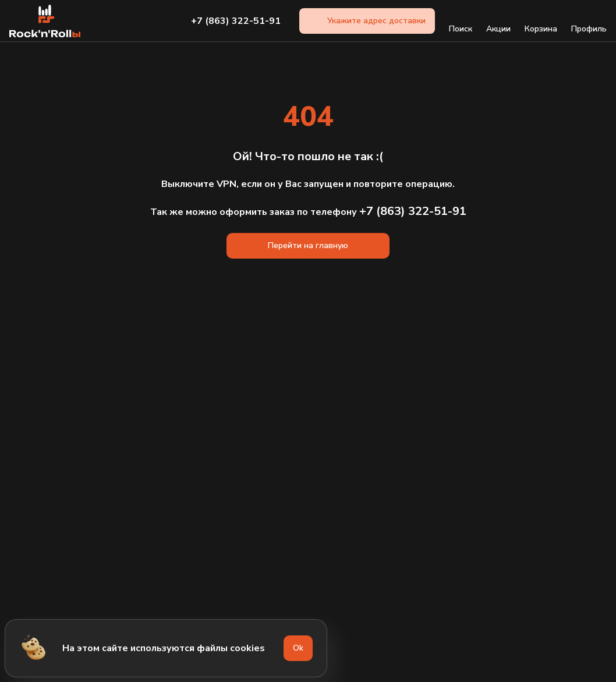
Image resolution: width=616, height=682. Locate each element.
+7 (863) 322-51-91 (236, 21)
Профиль (589, 21)
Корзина (541, 21)
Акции (498, 21)
